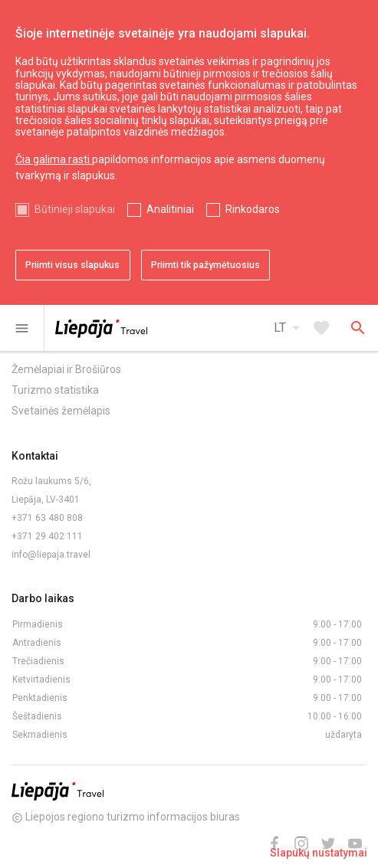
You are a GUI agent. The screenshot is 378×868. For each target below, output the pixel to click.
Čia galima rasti (54, 159)
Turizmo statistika (55, 390)
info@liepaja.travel (51, 555)
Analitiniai (170, 209)
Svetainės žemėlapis (61, 411)
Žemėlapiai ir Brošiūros (66, 369)
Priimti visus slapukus (72, 265)
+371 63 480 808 (47, 518)
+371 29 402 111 (47, 536)
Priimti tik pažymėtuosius (205, 265)
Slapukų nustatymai (319, 853)
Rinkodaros (253, 209)
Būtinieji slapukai (75, 209)
